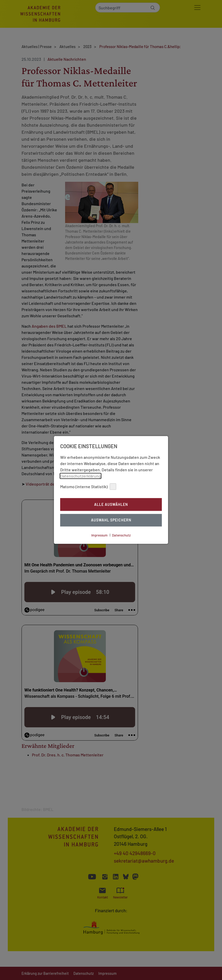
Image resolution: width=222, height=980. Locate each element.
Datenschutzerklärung (81, 476)
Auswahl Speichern (111, 520)
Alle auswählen (111, 504)
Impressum (99, 535)
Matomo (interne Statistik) (88, 486)
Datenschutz (121, 535)
